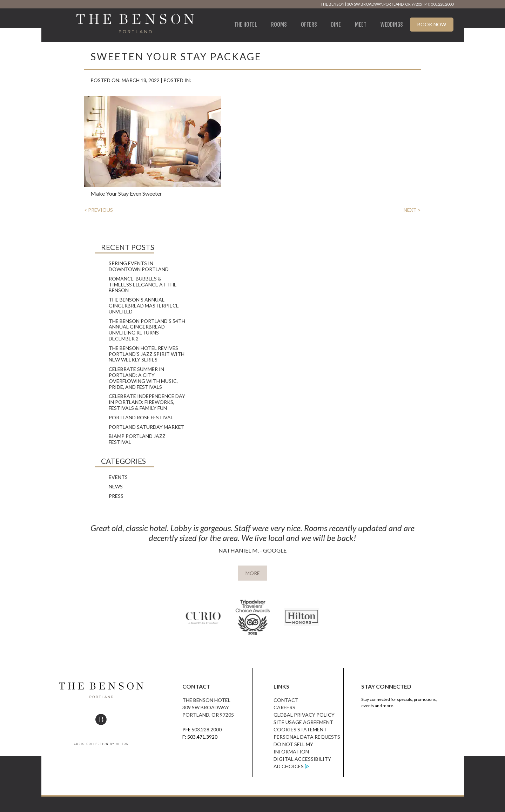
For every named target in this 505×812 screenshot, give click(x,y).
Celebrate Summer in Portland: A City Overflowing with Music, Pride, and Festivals (143, 378)
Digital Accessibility (302, 759)
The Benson (332, 4)
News (116, 486)
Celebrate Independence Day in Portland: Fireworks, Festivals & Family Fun (147, 402)
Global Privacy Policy (304, 715)
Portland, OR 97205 (208, 715)
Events (118, 477)
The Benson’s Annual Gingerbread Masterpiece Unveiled (144, 306)
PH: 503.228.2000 (439, 4)
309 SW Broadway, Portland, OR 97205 (384, 4)
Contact (286, 700)
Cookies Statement (300, 729)
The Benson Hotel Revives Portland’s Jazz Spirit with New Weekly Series (147, 354)
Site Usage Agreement (303, 722)
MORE (253, 573)
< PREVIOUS (99, 210)
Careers (284, 707)
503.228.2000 (207, 729)
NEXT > (412, 210)
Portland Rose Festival (141, 417)
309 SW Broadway (206, 707)
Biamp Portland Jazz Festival (137, 439)
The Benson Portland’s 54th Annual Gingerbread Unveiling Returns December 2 (147, 330)
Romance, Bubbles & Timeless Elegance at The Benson (143, 285)
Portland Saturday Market (147, 427)
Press (116, 496)
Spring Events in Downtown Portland (139, 266)
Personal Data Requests (307, 737)
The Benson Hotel (206, 700)
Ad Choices (289, 766)
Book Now (432, 24)
